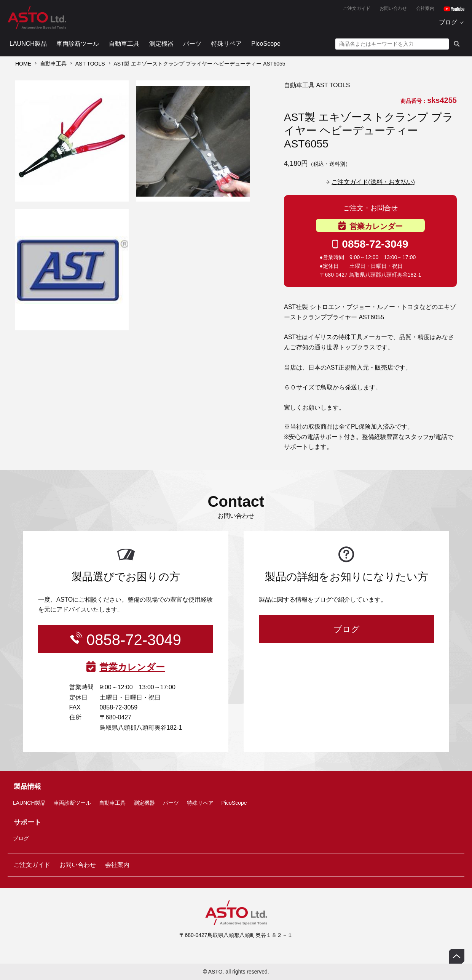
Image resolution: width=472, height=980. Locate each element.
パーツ (192, 44)
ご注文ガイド (357, 8)
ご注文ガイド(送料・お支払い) (373, 182)
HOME (23, 64)
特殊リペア (226, 44)
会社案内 (425, 8)
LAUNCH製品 (28, 44)
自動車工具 (124, 44)
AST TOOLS (90, 64)
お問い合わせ (393, 8)
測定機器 (161, 44)
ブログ (448, 22)
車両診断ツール (78, 44)
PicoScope (266, 44)
